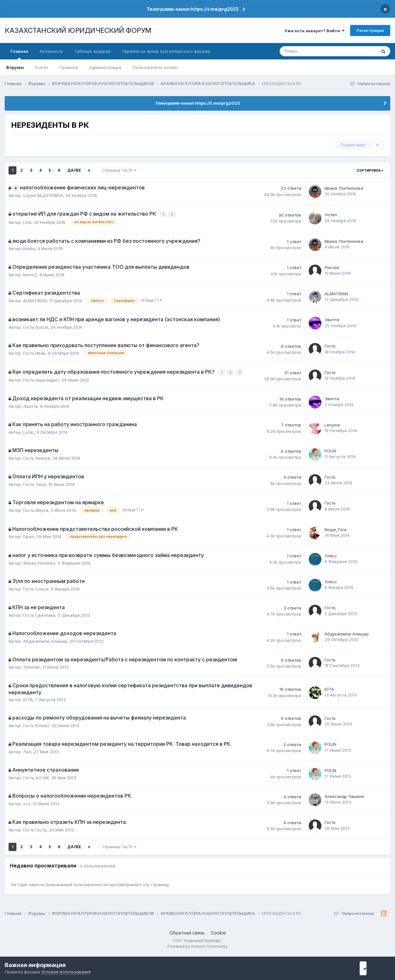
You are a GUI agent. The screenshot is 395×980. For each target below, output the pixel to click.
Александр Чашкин (344, 795)
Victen (331, 215)
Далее (74, 170)
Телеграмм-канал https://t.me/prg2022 (193, 9)
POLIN (330, 450)
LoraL (29, 431)
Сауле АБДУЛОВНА (43, 195)
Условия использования (66, 972)
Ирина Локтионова (344, 188)
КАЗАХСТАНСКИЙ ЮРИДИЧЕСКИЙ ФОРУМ (78, 30)
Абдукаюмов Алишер (45, 640)
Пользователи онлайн (155, 67)
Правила (69, 67)
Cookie (218, 932)
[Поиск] (307, 51)
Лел (27, 750)
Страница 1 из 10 (119, 170)
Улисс (331, 554)
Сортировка (370, 170)
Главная (19, 54)
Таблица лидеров (92, 51)
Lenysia (332, 424)
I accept (372, 968)
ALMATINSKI (35, 300)
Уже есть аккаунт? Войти (314, 31)
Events (42, 67)
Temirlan (32, 666)
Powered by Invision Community (197, 945)
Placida (332, 267)
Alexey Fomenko (39, 562)
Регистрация (370, 30)
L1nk (27, 222)
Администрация (105, 67)
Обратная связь (187, 932)
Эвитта (332, 319)
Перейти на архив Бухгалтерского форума (166, 51)
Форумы (15, 67)
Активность (51, 51)
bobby (29, 248)
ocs (27, 803)
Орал (28, 536)
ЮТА (28, 698)
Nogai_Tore (336, 529)
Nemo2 (30, 274)
